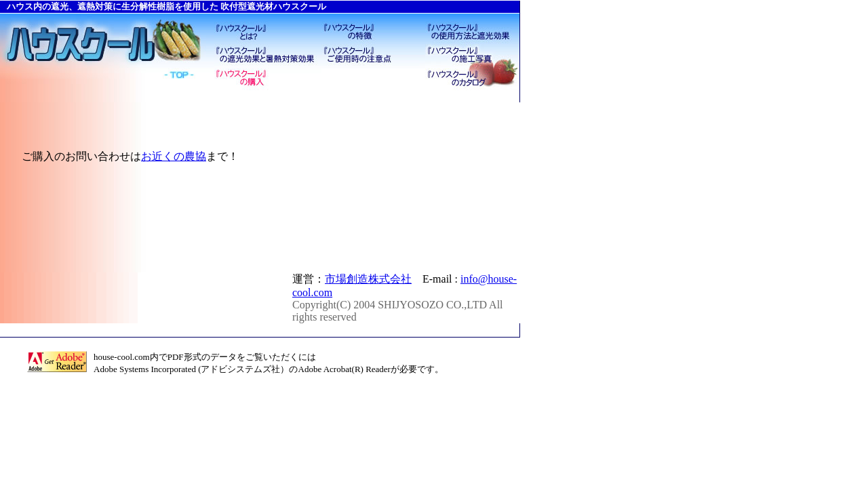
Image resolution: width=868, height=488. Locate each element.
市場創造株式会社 (368, 279)
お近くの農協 (174, 156)
